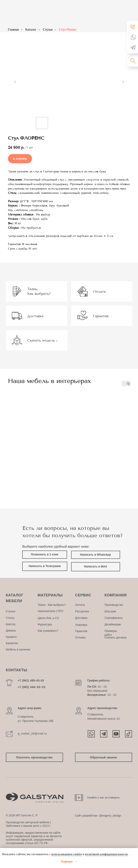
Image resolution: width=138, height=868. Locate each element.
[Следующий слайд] (123, 82)
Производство (114, 605)
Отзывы (80, 637)
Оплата (80, 605)
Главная (13, 29)
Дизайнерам (113, 624)
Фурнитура (45, 624)
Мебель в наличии (18, 649)
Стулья (48, 29)
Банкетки (12, 643)
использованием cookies (67, 854)
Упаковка (81, 625)
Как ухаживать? (48, 631)
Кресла (11, 624)
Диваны (11, 630)
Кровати (11, 637)
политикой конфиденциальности (106, 854)
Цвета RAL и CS (48, 618)
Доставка (81, 618)
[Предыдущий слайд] (15, 82)
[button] (133, 27)
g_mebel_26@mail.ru (32, 734)
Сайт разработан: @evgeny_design (98, 816)
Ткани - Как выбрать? (52, 605)
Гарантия (81, 631)
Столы (10, 618)
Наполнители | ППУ (51, 611)
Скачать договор (116, 637)
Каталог (31, 29)
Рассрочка (82, 611)
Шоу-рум (110, 611)
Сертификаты (114, 618)
